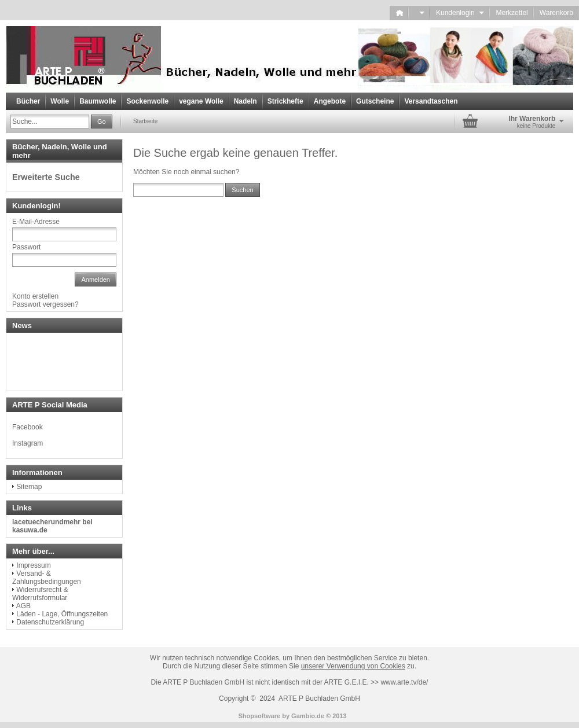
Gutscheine (375, 101)
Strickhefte (285, 101)
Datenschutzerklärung (50, 622)
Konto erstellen (35, 296)
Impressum (33, 565)
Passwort (26, 247)
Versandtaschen (431, 101)
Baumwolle (98, 101)
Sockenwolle (147, 101)
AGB (23, 606)
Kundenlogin (460, 13)
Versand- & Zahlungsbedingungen (47, 578)
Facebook (28, 427)
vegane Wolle (201, 101)
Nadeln (245, 101)
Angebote (330, 101)
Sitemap (29, 487)
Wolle (60, 101)
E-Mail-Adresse (36, 222)
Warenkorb (556, 13)
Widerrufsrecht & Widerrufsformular (40, 594)
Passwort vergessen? (45, 304)
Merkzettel (512, 13)
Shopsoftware (259, 716)
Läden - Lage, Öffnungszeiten (62, 614)
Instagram (28, 443)
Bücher (28, 101)
